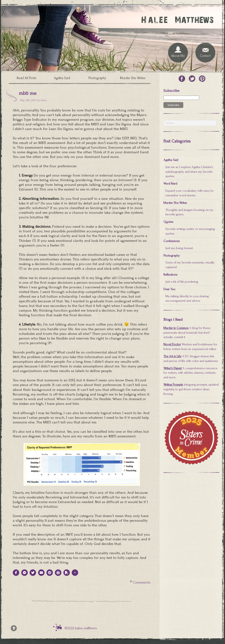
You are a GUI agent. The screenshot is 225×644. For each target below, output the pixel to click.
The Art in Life (172, 356)
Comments (142, 582)
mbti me (28, 93)
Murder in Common (176, 328)
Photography (97, 78)
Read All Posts (27, 78)
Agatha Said (62, 78)
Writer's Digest (173, 368)
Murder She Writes (133, 78)
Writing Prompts (173, 385)
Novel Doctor (172, 344)
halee (44, 100)
